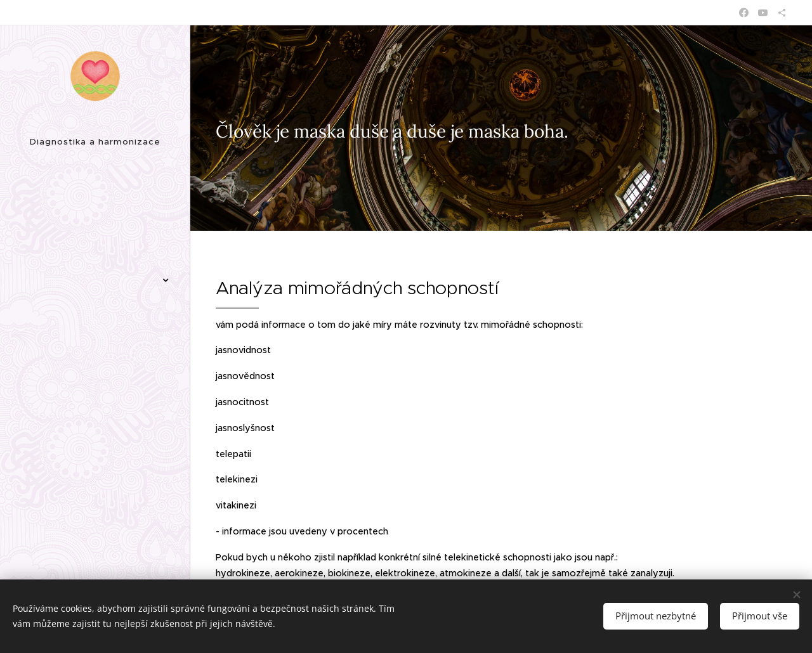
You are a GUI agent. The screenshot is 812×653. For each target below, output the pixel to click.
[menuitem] (95, 196)
